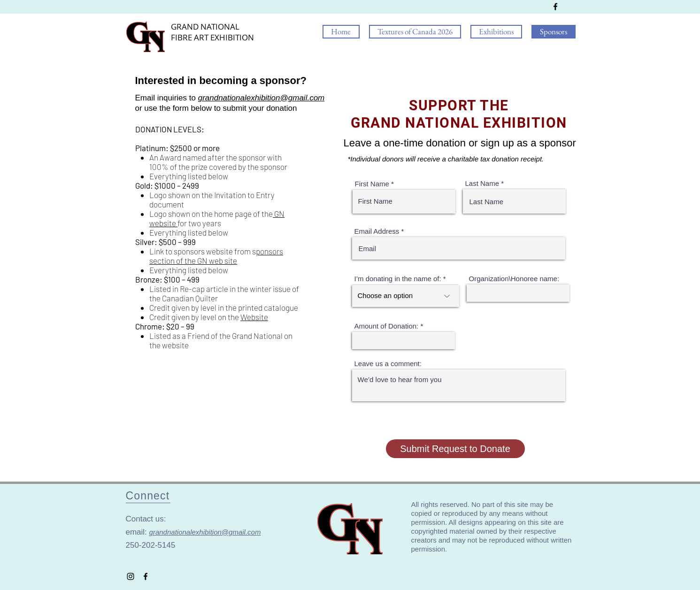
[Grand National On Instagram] (131, 576)
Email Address (377, 231)
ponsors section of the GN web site (216, 256)
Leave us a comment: (388, 364)
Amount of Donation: (387, 326)
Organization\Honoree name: (514, 279)
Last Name (482, 183)
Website (254, 317)
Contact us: (147, 519)
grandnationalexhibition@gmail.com (262, 98)
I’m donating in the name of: (398, 279)
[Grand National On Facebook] (555, 7)
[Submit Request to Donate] (455, 449)
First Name (372, 184)
